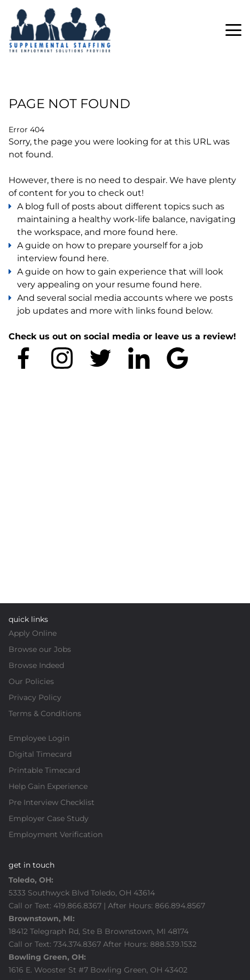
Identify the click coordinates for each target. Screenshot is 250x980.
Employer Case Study (49, 818)
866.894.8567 (180, 906)
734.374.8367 (77, 944)
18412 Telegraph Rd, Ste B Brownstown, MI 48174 (99, 931)
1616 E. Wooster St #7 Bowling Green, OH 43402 (99, 970)
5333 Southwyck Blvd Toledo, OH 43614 (82, 893)
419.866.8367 (77, 906)
